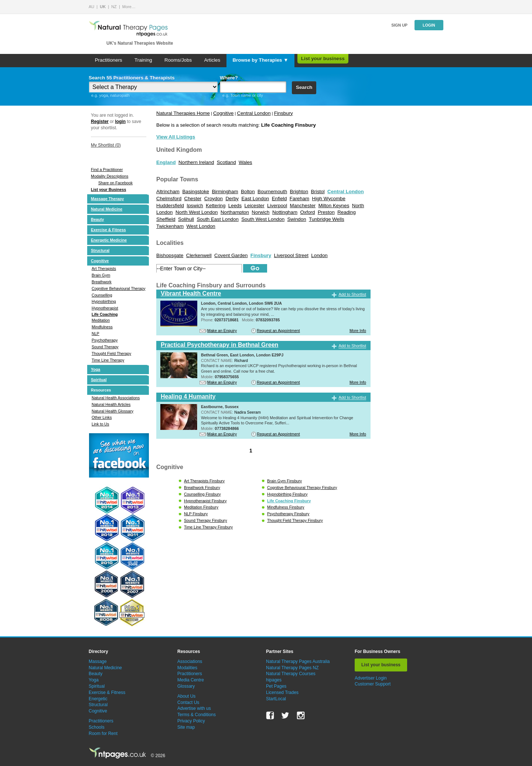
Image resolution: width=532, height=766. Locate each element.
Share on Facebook (115, 183)
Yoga (96, 369)
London (319, 255)
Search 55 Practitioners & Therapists (132, 78)
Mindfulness (102, 327)
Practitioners (109, 60)
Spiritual (99, 380)
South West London (263, 219)
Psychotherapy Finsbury (288, 514)
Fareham (299, 199)
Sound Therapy (105, 347)
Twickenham (170, 226)
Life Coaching (105, 314)
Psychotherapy (105, 340)
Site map (186, 727)
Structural (100, 250)
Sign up (399, 25)
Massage (98, 661)
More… (129, 7)
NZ (114, 7)
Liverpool (277, 206)
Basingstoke (196, 191)
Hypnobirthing (104, 301)
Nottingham (285, 212)
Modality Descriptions (110, 176)
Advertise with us (194, 708)
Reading (347, 212)
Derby (232, 199)
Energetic (98, 699)
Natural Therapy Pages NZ (292, 668)
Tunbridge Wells (327, 219)
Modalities (187, 668)
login (120, 122)
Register (100, 122)
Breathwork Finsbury (202, 488)
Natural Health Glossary (112, 411)
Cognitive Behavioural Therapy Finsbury (302, 488)
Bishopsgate (170, 255)
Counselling (102, 295)
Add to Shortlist (352, 294)
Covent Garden (231, 255)
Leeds (235, 206)
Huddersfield (170, 206)
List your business (323, 59)
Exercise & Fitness (108, 230)
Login (429, 25)
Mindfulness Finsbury (286, 507)
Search (304, 87)
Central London (254, 113)
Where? (229, 78)
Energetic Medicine (109, 240)
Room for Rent (103, 733)
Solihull (186, 219)
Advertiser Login (371, 678)
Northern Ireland (196, 162)
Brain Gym (101, 275)
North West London (197, 212)
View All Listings (176, 137)
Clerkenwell (199, 255)
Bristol (318, 191)
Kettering (216, 206)
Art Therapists (104, 269)
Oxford (307, 212)
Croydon (214, 199)
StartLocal (276, 699)
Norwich (260, 212)
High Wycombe (329, 199)
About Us (186, 696)
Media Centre (191, 680)
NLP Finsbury (196, 514)
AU (91, 7)
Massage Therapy (107, 199)
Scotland (226, 162)
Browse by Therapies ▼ (260, 60)
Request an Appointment (278, 331)
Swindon (296, 219)
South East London (217, 219)
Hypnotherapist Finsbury (205, 501)
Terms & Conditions (197, 715)
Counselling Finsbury (202, 494)
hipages (274, 680)
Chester (193, 199)
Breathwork (102, 282)
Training (143, 60)
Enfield (279, 199)
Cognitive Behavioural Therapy (119, 288)
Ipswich (195, 206)
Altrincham (168, 191)
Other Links (102, 417)
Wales (245, 162)
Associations (190, 661)
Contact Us (188, 702)
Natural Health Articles (111, 404)
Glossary (186, 686)
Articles (212, 60)
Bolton (248, 191)
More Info (358, 331)
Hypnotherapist (105, 308)
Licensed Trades (282, 693)
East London (255, 199)
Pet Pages (276, 686)
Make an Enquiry (222, 331)
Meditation (101, 320)
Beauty (98, 219)
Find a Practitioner (107, 170)
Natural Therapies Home (183, 113)
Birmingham (225, 191)
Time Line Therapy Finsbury (208, 527)
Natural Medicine (107, 209)
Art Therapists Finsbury (204, 481)
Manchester (303, 206)
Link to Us (100, 424)
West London (201, 226)
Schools (97, 727)
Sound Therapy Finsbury (206, 520)
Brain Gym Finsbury (284, 481)
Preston (326, 212)
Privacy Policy (191, 721)
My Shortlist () (106, 145)
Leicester (255, 206)
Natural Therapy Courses (291, 674)
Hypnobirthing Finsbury (287, 494)
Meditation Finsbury (201, 507)
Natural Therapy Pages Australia (298, 661)
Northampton (235, 212)
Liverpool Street (291, 255)
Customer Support (373, 684)
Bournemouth (272, 191)
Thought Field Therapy (111, 353)
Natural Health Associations (116, 398)
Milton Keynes (334, 206)
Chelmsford (169, 199)
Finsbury (284, 113)
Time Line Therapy (108, 360)
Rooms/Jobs (178, 60)
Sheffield (166, 219)
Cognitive (100, 261)
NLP (96, 334)
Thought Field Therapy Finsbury (295, 520)
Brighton (299, 191)
